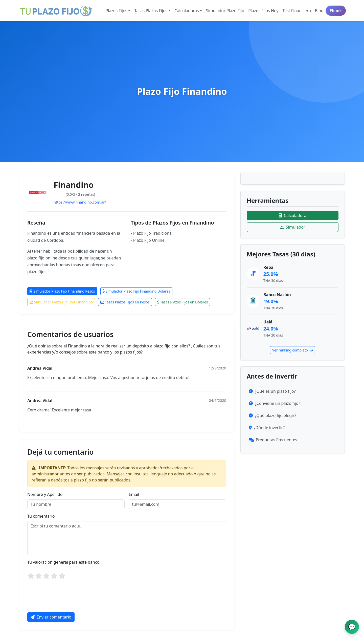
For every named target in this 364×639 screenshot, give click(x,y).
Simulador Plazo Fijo (225, 11)
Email (134, 494)
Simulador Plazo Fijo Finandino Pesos (62, 291)
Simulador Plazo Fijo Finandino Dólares (136, 291)
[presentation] (66, 598)
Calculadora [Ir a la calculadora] (293, 215)
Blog (319, 11)
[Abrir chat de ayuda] (352, 627)
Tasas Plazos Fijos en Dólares (183, 302)
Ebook (336, 11)
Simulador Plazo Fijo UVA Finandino (61, 302)
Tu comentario (41, 516)
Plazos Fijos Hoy (263, 11)
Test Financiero (297, 11)
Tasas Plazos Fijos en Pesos (125, 302)
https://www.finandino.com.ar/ (80, 202)
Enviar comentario (51, 617)
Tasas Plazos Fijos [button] (151, 11)
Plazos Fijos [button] (117, 11)
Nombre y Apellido (45, 494)
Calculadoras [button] (187, 11)
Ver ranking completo (293, 350)
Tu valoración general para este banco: (64, 562)
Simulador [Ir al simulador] (293, 227)
